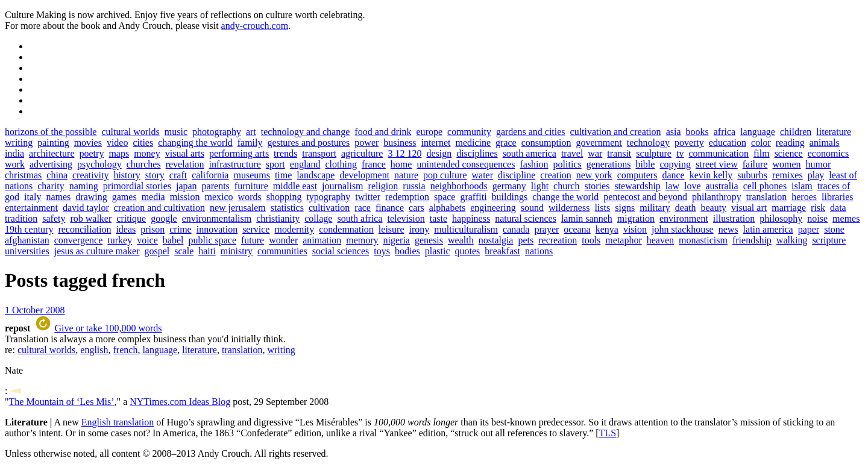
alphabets (447, 208)
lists (602, 208)
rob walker (91, 218)
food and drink (383, 132)
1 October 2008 (35, 310)
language (758, 132)
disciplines (477, 153)
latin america (768, 229)
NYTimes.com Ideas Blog (180, 402)
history (127, 175)
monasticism (703, 240)
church (567, 186)
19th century (29, 229)
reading (790, 143)
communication (719, 153)
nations (539, 251)
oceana (577, 229)
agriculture (362, 153)
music (176, 132)
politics (568, 164)
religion (383, 186)
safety (54, 218)
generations (609, 164)
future (253, 240)
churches (144, 164)
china (57, 175)
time (283, 175)
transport (319, 153)
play (816, 175)
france (374, 164)
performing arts (239, 153)
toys (382, 251)
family (250, 143)
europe (430, 132)
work (15, 164)
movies (88, 143)
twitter (368, 197)
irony (420, 229)
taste (439, 218)
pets (526, 240)
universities (27, 251)
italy (33, 197)
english (94, 350)
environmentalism (217, 218)
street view (717, 164)
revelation (185, 164)
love (693, 186)
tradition (21, 218)
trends (285, 153)
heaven (660, 240)
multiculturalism (466, 229)
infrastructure (235, 164)
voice (147, 240)
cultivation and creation (616, 132)
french (126, 350)
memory (362, 240)
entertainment (31, 208)
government (599, 143)
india (14, 153)
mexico (219, 197)
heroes (804, 197)
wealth (461, 240)
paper (809, 229)
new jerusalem (238, 208)
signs (625, 208)
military (655, 208)
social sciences (341, 251)
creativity (90, 175)
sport (275, 164)
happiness (471, 218)
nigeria (397, 240)
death (686, 208)
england (305, 164)
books (697, 132)
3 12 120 (404, 153)
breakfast (502, 251)
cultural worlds (130, 132)
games (124, 197)
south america (530, 153)
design (439, 153)
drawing (91, 197)
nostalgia (496, 240)
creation (556, 175)
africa (725, 132)
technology (648, 143)
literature (834, 132)
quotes (468, 251)
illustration (734, 218)
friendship (752, 240)
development (364, 175)
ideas (126, 229)
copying (675, 164)
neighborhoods (459, 186)
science (789, 153)
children (796, 132)
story (155, 175)
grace (506, 143)
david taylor (86, 208)
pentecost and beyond (645, 197)
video (118, 143)
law (672, 186)
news (728, 229)
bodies (407, 251)
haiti (207, 251)
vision (635, 229)
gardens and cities (531, 132)
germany (509, 186)
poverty (689, 143)
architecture (52, 153)
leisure (392, 229)
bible (645, 164)
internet (436, 143)
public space (212, 240)
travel (572, 153)
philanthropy (717, 197)
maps (119, 153)
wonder (283, 240)
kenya (607, 229)
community (469, 132)
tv (680, 153)
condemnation (346, 229)
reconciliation (84, 229)
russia (414, 186)
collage (318, 218)
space (445, 197)
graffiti (473, 197)
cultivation (329, 208)
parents (216, 186)
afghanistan (27, 240)
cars (417, 208)
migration (636, 218)
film (762, 153)
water (482, 175)
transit (619, 153)
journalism (342, 186)
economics (828, 153)
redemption (407, 197)
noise (817, 218)
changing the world (195, 143)
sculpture (654, 153)
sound (532, 208)
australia (722, 186)
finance (390, 208)
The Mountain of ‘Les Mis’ (62, 402)
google (164, 218)
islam (802, 186)
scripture (829, 240)
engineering (493, 208)
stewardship (637, 186)
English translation (118, 422)
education (728, 143)
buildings (510, 197)
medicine (473, 143)
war (595, 153)
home (401, 164)
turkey (120, 240)
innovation (217, 229)
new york (594, 175)
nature (406, 175)
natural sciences (526, 218)
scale (184, 251)
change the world (565, 197)
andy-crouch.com (255, 26)
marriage (789, 208)
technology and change (306, 132)
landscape (316, 175)
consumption (546, 143)
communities (282, 251)
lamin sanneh (587, 218)
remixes (788, 175)
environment (684, 218)
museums (251, 175)
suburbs (752, 175)
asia (674, 132)
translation (767, 197)
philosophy (781, 218)
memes (846, 218)
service (256, 229)
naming (84, 186)
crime (180, 229)
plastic (438, 251)
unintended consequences (466, 164)
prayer (546, 229)
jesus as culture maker (97, 251)
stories (597, 186)
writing (19, 143)
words (250, 197)
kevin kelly (711, 175)
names (58, 197)
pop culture (445, 175)
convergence (79, 240)
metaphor (623, 240)
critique (131, 218)
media (153, 197)
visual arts (185, 153)
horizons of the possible (51, 132)
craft (178, 175)
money (147, 153)
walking (792, 240)
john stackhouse (683, 229)
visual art (749, 208)
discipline (517, 175)
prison (153, 229)
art (251, 132)
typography (328, 197)
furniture (251, 186)
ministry (237, 251)
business (400, 143)
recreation (558, 240)
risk (818, 208)
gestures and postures (308, 143)
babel (173, 240)
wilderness (569, 208)
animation (322, 240)
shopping (284, 197)
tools (591, 240)
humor (819, 164)
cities (143, 143)
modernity (294, 229)
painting (53, 143)
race (363, 208)
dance (673, 175)
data (838, 208)
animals (825, 143)
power (366, 143)
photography (217, 132)
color (761, 143)
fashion (534, 164)
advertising (51, 164)
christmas (23, 175)
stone (834, 229)
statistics (287, 208)
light (540, 186)
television (406, 218)
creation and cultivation (159, 208)
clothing (341, 164)
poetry (92, 153)
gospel (157, 251)
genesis (429, 240)
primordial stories (137, 186)
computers (637, 175)
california (210, 175)
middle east (295, 186)
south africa (360, 218)
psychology (99, 164)
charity (51, 186)
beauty (713, 208)
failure (755, 164)
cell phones (765, 186)
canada (516, 229)
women (786, 164)
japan (187, 186)
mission (185, 197)
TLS (608, 433)
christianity (278, 218)
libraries (837, 197)
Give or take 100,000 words (108, 328)
